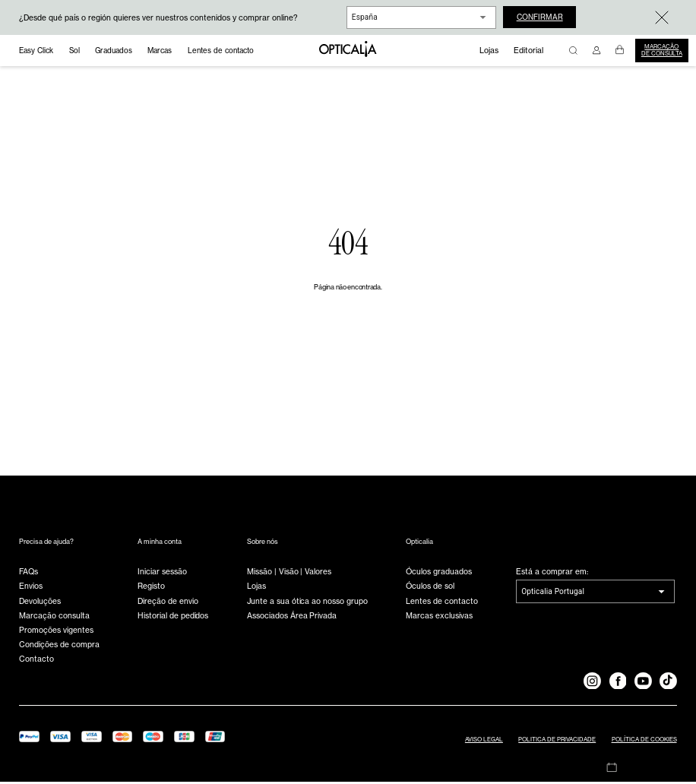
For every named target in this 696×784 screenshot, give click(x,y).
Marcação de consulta (662, 50)
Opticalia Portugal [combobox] (553, 594)
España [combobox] (365, 17)
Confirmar (541, 17)
